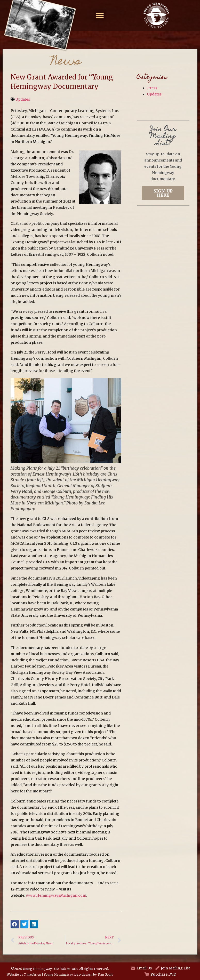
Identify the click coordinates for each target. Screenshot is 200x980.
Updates (23, 99)
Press (152, 88)
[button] (100, 15)
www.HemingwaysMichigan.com (56, 895)
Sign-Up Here (163, 193)
